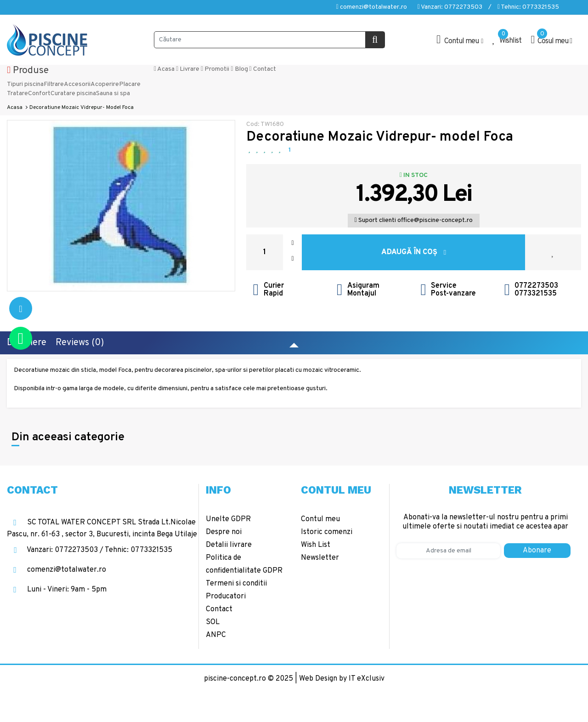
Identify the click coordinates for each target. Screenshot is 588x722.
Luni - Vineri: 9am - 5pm (57, 590)
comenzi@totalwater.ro (372, 7)
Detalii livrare (229, 545)
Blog (239, 69)
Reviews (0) (80, 343)
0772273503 (536, 286)
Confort (39, 94)
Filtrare (54, 84)
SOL (213, 622)
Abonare (537, 551)
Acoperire (105, 84)
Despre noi (224, 532)
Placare (130, 84)
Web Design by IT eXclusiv (342, 679)
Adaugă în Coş (414, 252)
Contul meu (320, 519)
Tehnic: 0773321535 (528, 7)
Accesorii (77, 84)
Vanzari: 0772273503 (450, 7)
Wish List (316, 545)
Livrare (188, 69)
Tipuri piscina (25, 84)
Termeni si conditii (236, 584)
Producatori (226, 597)
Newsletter (320, 558)
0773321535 (536, 294)
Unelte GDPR (228, 519)
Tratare (17, 94)
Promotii (215, 69)
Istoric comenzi (327, 532)
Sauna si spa (113, 94)
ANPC (216, 635)
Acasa (164, 69)
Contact (263, 69)
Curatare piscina (73, 94)
